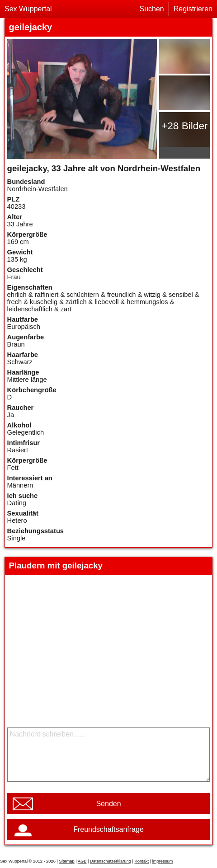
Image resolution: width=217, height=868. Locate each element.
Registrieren (193, 9)
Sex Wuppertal (28, 9)
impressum (163, 861)
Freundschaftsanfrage (108, 829)
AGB (82, 861)
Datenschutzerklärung (111, 861)
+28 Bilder (185, 126)
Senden (108, 804)
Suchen (151, 9)
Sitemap (66, 861)
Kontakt (142, 861)
